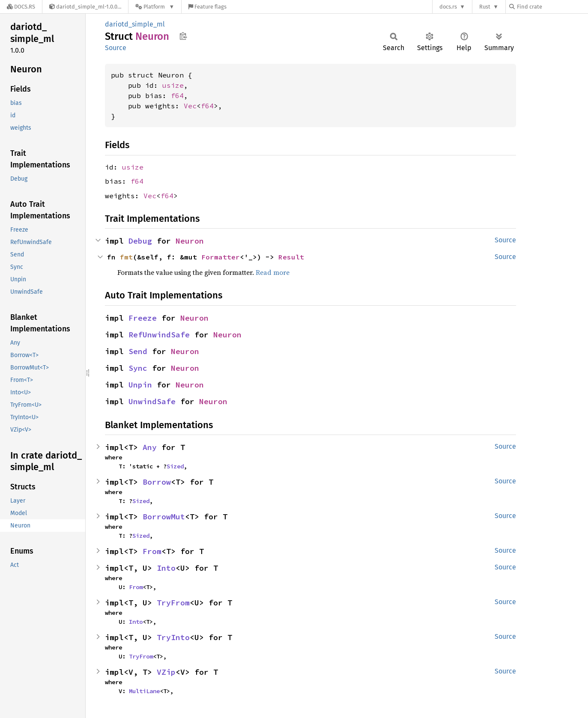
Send (138, 351)
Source (116, 48)
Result (291, 257)
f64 (177, 95)
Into (166, 568)
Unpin (140, 385)
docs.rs (448, 7)
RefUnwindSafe (159, 335)
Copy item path (183, 36)
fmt (126, 257)
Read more (273, 272)
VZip (166, 672)
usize (173, 85)
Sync (138, 368)
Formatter (221, 257)
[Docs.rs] (21, 7)
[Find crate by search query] (552, 7)
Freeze (143, 318)
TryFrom (173, 603)
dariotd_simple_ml (135, 24)
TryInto (173, 637)
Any (150, 447)
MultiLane (144, 691)
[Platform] (155, 7)
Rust (485, 7)
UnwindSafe (152, 401)
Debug (140, 241)
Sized (175, 466)
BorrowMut (164, 517)
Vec (190, 106)
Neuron (190, 241)
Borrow (157, 482)
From (152, 551)
